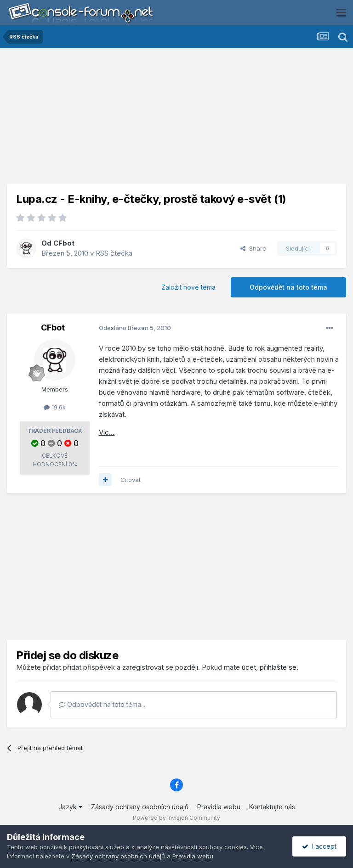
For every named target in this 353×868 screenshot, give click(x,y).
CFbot (64, 243)
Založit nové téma (188, 287)
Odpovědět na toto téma (288, 287)
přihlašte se (278, 667)
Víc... (107, 432)
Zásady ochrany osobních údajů (140, 807)
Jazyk (70, 807)
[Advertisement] (176, 119)
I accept (319, 846)
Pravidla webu (219, 807)
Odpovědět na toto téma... (102, 704)
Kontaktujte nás (272, 807)
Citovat (131, 480)
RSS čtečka (114, 253)
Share (253, 248)
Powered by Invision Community (176, 818)
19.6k (55, 407)
